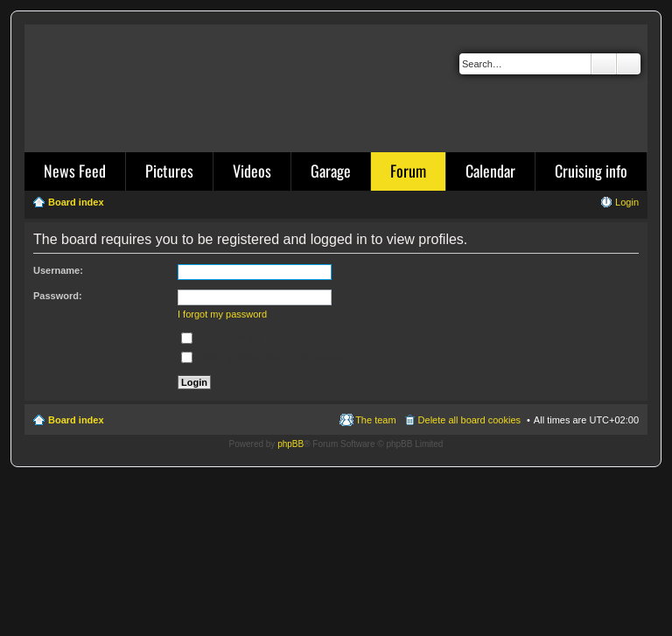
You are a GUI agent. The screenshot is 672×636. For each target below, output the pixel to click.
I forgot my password (222, 314)
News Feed (75, 171)
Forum (408, 171)
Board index (76, 420)
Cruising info (591, 171)
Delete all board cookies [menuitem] (469, 420)
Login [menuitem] (627, 202)
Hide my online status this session (262, 357)
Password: (58, 296)
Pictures (169, 171)
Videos (252, 171)
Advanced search (629, 64)
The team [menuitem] (375, 420)
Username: (58, 270)
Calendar (490, 171)
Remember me (221, 338)
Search (604, 64)
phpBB (290, 444)
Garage (331, 171)
